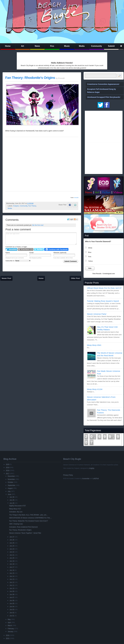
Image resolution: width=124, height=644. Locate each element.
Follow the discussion (76, 219)
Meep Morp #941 (94, 345)
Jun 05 (12, 603)
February (11, 629)
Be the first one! (38, 225)
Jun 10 (12, 588)
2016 (8, 635)
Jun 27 (12, 537)
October (11, 482)
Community (97, 46)
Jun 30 (12, 497)
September (12, 485)
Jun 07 (12, 597)
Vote (90, 268)
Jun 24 (12, 546)
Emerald (76, 198)
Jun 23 (12, 549)
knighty (92, 468)
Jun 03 (12, 610)
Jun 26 (12, 540)
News (37, 46)
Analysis (16, 206)
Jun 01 (12, 616)
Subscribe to (18, 261)
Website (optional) (60, 253)
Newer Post (6, 278)
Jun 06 (12, 600)
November (11, 479)
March (10, 625)
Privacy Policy (68, 475)
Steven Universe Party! (97, 314)
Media (82, 46)
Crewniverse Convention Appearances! (103, 84)
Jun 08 (12, 594)
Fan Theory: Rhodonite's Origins (30, 78)
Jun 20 (12, 558)
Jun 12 (12, 582)
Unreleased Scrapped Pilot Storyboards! (104, 97)
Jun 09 (12, 591)
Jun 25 (12, 543)
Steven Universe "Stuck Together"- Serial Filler (25, 533)
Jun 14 (12, 576)
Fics (52, 46)
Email (31, 253)
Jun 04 (12, 607)
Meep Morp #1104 (95, 389)
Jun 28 (12, 503)
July (9, 491)
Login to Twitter (39, 249)
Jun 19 (12, 561)
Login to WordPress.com (26, 249)
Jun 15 (12, 573)
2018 (8, 470)
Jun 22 (12, 552)
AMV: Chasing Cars (16, 524)
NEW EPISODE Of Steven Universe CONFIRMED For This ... (31, 518)
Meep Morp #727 (15, 509)
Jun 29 (12, 500)
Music (67, 46)
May (9, 619)
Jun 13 (12, 579)
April (9, 622)
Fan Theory (32, 206)
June (9, 494)
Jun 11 (12, 585)
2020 (8, 464)
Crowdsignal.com (109, 274)
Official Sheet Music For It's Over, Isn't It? (104, 288)
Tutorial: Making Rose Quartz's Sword (103, 301)
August (10, 488)
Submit (111, 46)
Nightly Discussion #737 (18, 506)
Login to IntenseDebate (11, 249)
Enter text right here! (41, 239)
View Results (97, 274)
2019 (8, 468)
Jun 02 (12, 613)
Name (8, 253)
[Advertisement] (32, 56)
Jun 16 (12, 570)
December (11, 476)
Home (8, 46)
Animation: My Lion (16, 512)
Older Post (75, 278)
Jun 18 (12, 564)
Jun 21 (12, 555)
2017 (8, 474)
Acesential (86, 479)
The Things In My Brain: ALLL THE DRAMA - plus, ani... (28, 515)
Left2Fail (96, 479)
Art (22, 46)
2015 (8, 638)
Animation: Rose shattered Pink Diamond (23, 527)
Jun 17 (12, 567)
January (11, 632)
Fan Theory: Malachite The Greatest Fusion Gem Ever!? (29, 521)
